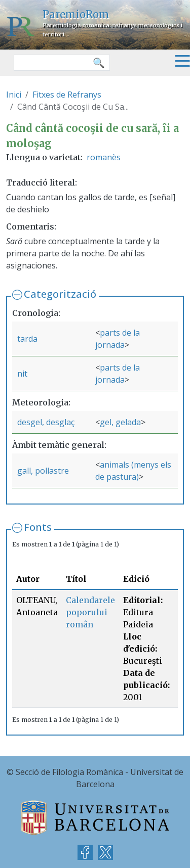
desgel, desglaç (46, 422)
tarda (27, 339)
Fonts (38, 527)
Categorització (60, 294)
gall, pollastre (43, 471)
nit (22, 374)
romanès (104, 157)
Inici (14, 95)
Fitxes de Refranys (67, 95)
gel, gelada (120, 422)
